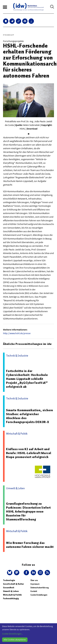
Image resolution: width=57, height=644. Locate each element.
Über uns (34, 580)
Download (32, 129)
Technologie (9, 580)
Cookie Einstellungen (39, 595)
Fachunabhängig (11, 598)
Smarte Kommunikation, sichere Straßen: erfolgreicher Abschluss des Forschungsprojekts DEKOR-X (30, 416)
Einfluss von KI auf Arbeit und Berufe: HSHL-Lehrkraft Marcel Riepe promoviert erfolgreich (29, 453)
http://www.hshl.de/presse (17, 333)
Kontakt (34, 591)
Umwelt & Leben (11, 591)
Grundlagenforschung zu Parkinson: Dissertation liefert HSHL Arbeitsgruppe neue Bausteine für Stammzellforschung (28, 511)
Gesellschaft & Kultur (13, 584)
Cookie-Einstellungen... (12, 634)
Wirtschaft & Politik (12, 595)
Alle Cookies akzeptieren (15, 640)
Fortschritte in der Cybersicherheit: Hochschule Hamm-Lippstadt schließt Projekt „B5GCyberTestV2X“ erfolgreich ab (27, 379)
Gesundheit (9, 588)
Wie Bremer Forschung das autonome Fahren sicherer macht (30, 545)
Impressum (35, 584)
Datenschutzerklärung (40, 588)
